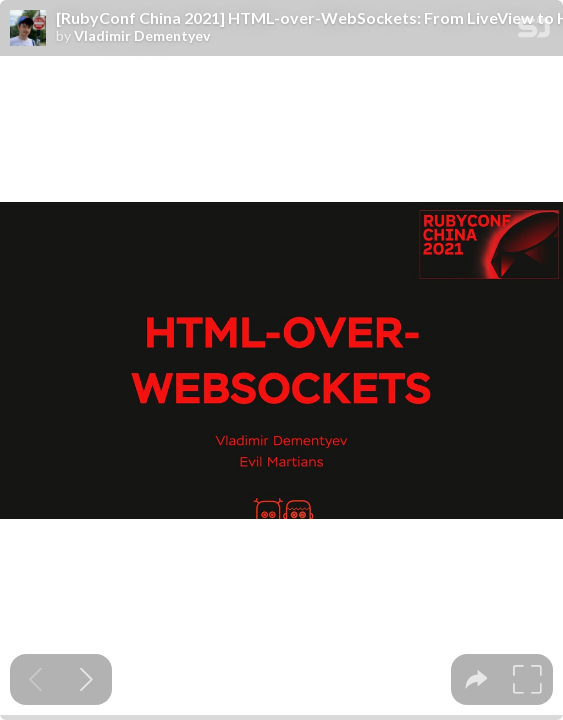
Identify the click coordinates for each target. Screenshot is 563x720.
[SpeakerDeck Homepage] (534, 31)
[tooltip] (476, 679)
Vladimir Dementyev (142, 36)
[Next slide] (86, 679)
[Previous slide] (35, 679)
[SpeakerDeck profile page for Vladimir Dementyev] (28, 29)
